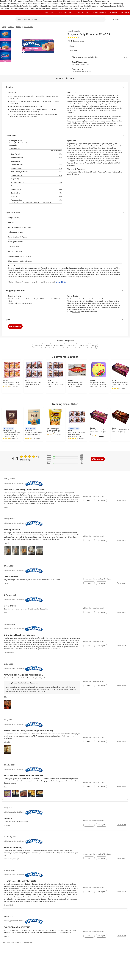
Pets (23, 6)
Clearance (60, 6)
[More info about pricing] (117, 41)
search (104, 20)
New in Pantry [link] (72, 345)
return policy (76, 312)
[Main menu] (10, 19)
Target (4, 27)
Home (54, 1)
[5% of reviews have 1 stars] (65, 463)
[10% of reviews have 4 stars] (65, 457)
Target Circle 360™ (83, 12)
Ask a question (15, 326)
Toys (62, 4)
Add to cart (73, 51)
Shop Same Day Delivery (51, 9)
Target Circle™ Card (66, 12)
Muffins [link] (48, 345)
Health (30, 4)
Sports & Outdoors (54, 4)
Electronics (68, 4)
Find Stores (87, 9)
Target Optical (46, 6)
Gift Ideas (10, 6)
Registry (64, 9)
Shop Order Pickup (34, 9)
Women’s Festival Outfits (112, 6)
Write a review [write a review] (98, 459)
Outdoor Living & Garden (79, 1)
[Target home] (5, 19)
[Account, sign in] (115, 19)
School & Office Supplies (110, 4)
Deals (54, 6)
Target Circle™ (50, 12)
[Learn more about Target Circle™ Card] (98, 63)
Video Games (77, 4)
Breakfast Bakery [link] (59, 345)
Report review (121, 500)
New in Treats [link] (84, 345)
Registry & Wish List (100, 12)
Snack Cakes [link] (38, 345)
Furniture (92, 1)
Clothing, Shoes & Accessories (40, 1)
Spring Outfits (83, 6)
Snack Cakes (28, 27)
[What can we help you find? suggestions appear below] (60, 19)
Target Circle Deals (12, 9)
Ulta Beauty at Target (33, 6)
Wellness (36, 4)
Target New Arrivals (7, 1)
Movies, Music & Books (91, 4)
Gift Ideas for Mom (22, 1)
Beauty (14, 4)
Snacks (19, 27)
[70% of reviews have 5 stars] (65, 455)
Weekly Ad (23, 9)
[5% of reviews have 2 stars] (65, 461)
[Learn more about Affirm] (98, 70)
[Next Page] (96, 347)
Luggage (43, 4)
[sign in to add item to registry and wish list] (125, 57)
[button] (9, 428)
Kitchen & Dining (63, 1)
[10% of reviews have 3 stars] (65, 459)
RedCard (70, 9)
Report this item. (61, 282)
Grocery (98, 1)
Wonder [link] (94, 345)
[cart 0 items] (126, 19)
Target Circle (78, 9)
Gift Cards (18, 6)
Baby (10, 4)
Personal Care (22, 4)
